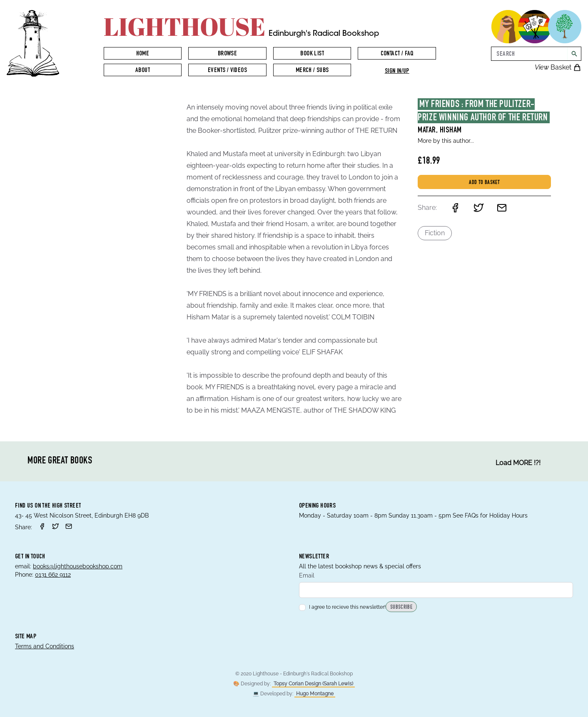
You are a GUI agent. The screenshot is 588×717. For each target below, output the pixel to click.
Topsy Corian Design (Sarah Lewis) (313, 684)
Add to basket (484, 183)
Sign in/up (397, 72)
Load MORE (518, 463)
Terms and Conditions (45, 646)
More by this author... (446, 141)
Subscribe (401, 607)
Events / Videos (227, 71)
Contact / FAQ (397, 54)
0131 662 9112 (53, 575)
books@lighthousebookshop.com (78, 566)
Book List (312, 54)
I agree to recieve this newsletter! (342, 607)
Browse (227, 54)
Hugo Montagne (315, 694)
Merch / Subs (312, 71)
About (143, 71)
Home (143, 54)
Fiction (435, 233)
